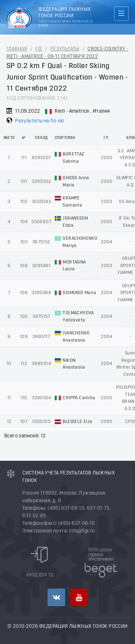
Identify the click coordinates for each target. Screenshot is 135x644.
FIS (39, 49)
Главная (17, 49)
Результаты (65, 49)
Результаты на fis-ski (39, 121)
